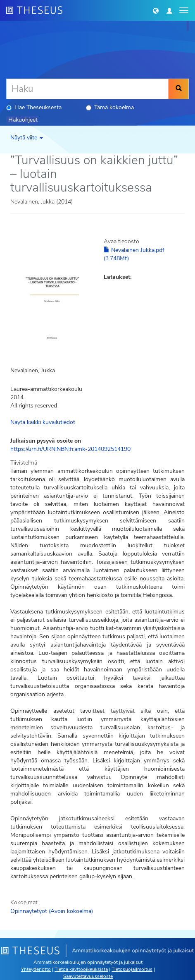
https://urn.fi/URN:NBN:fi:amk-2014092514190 (70, 449)
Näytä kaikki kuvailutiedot (43, 422)
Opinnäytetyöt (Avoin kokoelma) (52, 911)
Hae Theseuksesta (34, 107)
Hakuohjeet (23, 120)
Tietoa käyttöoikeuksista (81, 969)
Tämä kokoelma (110, 107)
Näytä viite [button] (27, 138)
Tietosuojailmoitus (132, 969)
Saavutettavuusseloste (88, 976)
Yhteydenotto (36, 969)
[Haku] (87, 89)
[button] (156, 10)
